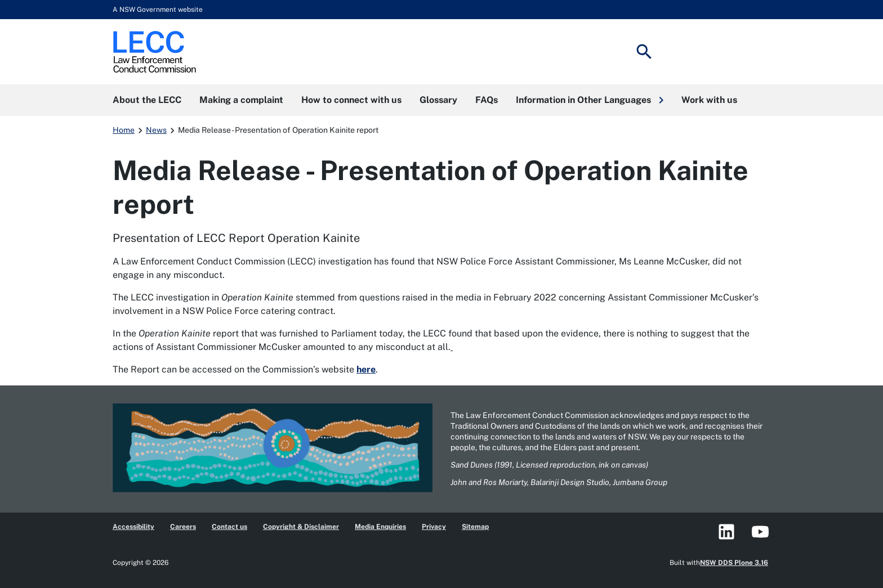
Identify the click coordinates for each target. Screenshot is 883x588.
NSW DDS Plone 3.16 (734, 563)
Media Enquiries (380, 527)
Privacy (434, 527)
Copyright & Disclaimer (301, 527)
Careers (183, 527)
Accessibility (133, 527)
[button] (590, 100)
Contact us (229, 527)
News (156, 130)
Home (124, 130)
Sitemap (475, 527)
